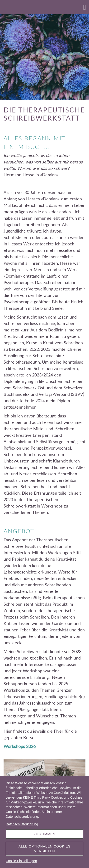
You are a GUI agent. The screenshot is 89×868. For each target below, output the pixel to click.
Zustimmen (44, 834)
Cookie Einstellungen (21, 861)
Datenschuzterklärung (22, 824)
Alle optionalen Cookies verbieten (44, 849)
